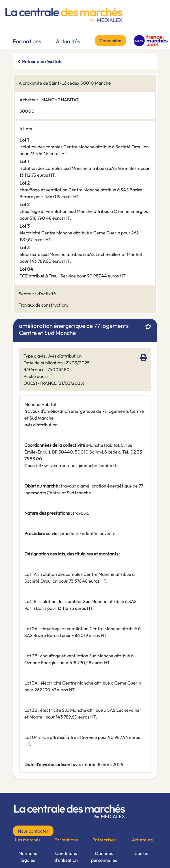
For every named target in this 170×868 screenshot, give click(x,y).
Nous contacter (33, 831)
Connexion (110, 40)
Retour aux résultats (42, 61)
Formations (27, 41)
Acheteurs (142, 840)
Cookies (142, 853)
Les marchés (28, 840)
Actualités (68, 41)
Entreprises (104, 840)
